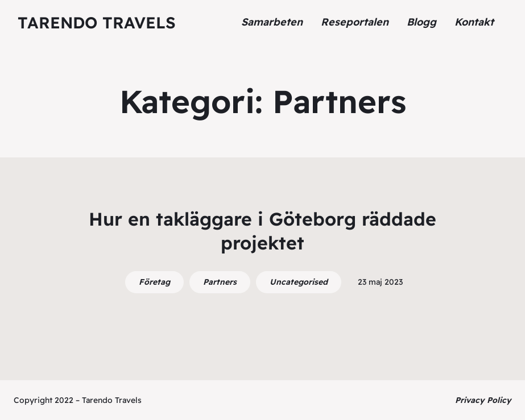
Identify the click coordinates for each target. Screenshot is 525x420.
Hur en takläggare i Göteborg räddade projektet (262, 231)
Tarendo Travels (97, 22)
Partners (220, 282)
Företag (154, 282)
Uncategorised (299, 282)
